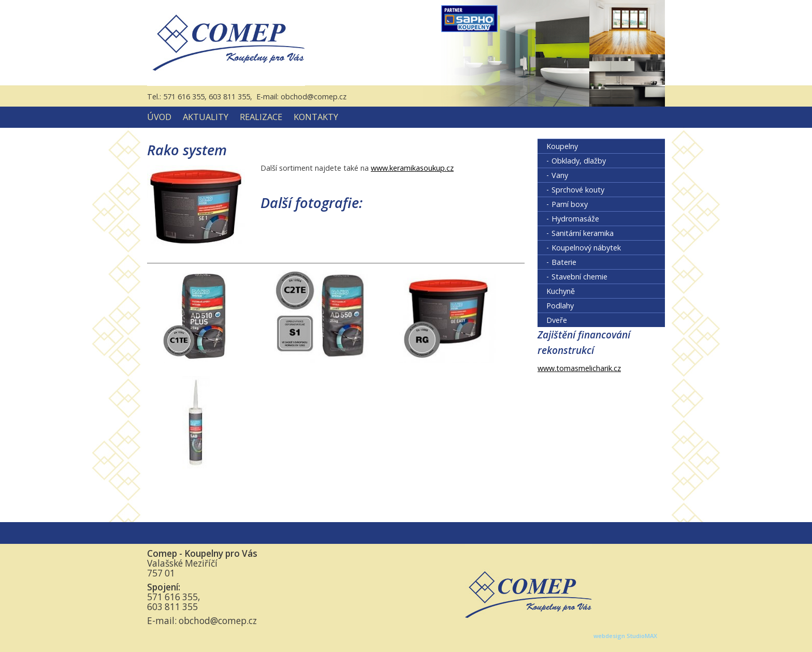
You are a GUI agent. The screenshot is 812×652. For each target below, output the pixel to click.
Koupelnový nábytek (586, 248)
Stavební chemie (579, 277)
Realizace (261, 117)
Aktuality (206, 117)
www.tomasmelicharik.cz (579, 368)
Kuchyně (561, 291)
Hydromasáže (575, 219)
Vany (560, 175)
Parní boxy (570, 204)
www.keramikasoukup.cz (412, 168)
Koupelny (562, 146)
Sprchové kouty (578, 190)
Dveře (557, 320)
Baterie (564, 262)
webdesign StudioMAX (625, 636)
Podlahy (560, 306)
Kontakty (316, 117)
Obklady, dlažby (579, 161)
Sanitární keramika (583, 233)
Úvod (159, 117)
